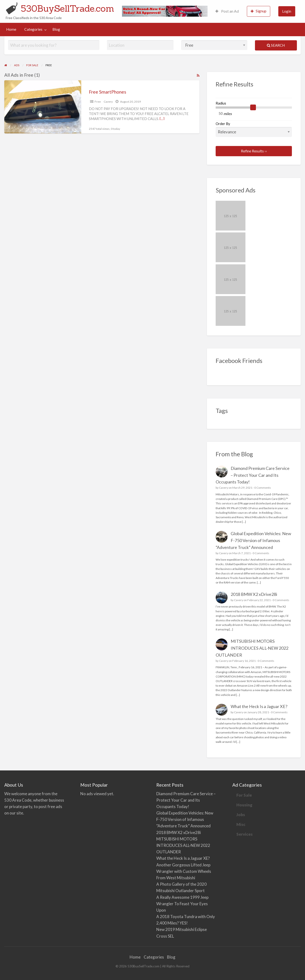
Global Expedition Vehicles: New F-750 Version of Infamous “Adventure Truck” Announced (254, 540)
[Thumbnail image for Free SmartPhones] (43, 107)
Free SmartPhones (108, 92)
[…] (162, 119)
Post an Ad (227, 11)
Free (98, 102)
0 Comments (263, 488)
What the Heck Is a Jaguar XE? (259, 706)
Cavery (108, 102)
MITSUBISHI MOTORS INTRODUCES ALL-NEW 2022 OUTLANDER (252, 648)
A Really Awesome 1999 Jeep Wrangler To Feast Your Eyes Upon (182, 904)
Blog (56, 29)
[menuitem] (227, 11)
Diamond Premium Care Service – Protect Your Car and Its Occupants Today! (253, 475)
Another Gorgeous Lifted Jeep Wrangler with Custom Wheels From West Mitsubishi (184, 871)
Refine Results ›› (254, 151)
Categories (33, 29)
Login (287, 11)
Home (11, 29)
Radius (221, 103)
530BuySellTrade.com (67, 8)
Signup (259, 11)
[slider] (253, 107)
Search (276, 45)
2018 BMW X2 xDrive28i (254, 594)
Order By (254, 129)
